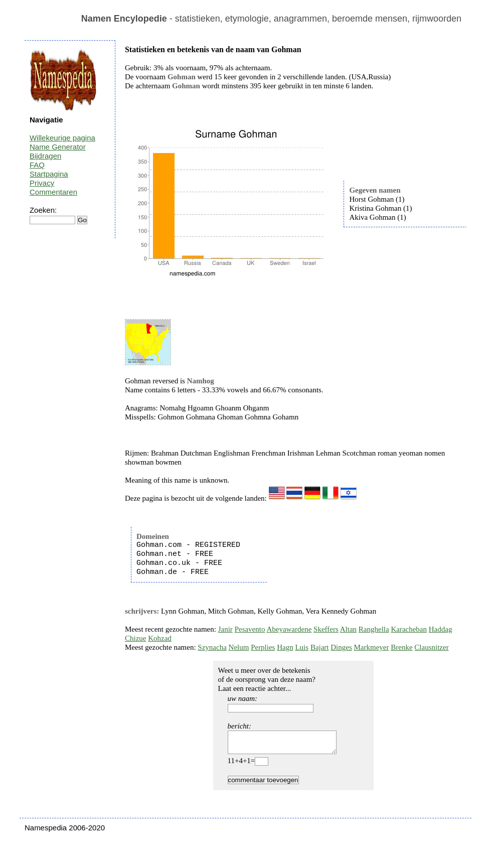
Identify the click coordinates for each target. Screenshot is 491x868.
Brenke (401, 647)
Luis (302, 647)
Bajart (320, 647)
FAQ (37, 165)
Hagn (285, 647)
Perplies (263, 647)
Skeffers (326, 629)
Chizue (136, 638)
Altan (348, 629)
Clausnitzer (431, 647)
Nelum (239, 647)
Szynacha (212, 647)
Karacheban (409, 629)
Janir (225, 629)
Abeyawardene (289, 629)
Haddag (441, 629)
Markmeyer (372, 647)
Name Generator (58, 147)
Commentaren (53, 192)
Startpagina (49, 174)
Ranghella (374, 629)
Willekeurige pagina (62, 138)
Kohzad (160, 638)
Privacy (42, 183)
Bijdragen (45, 156)
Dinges (341, 647)
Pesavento (250, 629)
